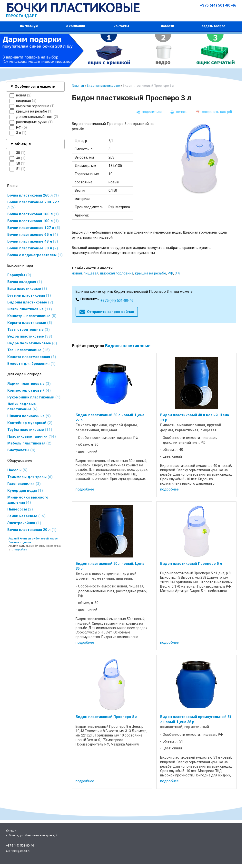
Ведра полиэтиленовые (32, 343)
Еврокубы (19, 275)
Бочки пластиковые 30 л (33, 248)
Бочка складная (25, 282)
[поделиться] (149, 112)
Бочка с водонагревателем (35, 255)
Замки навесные (26, 516)
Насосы (17, 470)
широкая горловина (117, 273)
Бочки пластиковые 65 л (33, 235)
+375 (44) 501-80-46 (218, 5)
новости (167, 26)
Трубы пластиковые (30, 430)
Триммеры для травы (30, 477)
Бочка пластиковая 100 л (33, 221)
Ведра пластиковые (30, 336)
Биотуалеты (21, 450)
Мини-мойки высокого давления (28, 500)
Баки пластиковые (27, 289)
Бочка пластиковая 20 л (32, 530)
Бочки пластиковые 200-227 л (33, 205)
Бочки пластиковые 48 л (33, 241)
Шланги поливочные (29, 416)
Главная (78, 86)
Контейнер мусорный (30, 423)
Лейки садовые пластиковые (22, 407)
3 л (177, 273)
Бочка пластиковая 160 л (33, 214)
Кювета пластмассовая (32, 357)
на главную (29, 26)
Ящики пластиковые (29, 384)
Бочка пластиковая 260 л (33, 195)
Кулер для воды (25, 491)
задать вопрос (213, 26)
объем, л (23, 144)
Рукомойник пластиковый (34, 397)
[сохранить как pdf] (214, 112)
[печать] (179, 112)
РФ (170, 273)
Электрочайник (24, 523)
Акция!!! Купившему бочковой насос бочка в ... (35, 544)
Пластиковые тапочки (32, 436)
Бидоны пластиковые (30, 302)
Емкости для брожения (31, 364)
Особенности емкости (35, 86)
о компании (75, 26)
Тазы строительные (29, 330)
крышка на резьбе (151, 273)
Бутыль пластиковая (29, 295)
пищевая (91, 273)
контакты (121, 26)
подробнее (85, 489)
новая (77, 273)
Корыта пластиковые (30, 323)
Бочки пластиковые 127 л (34, 228)
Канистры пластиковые (32, 316)
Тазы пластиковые (29, 350)
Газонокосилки (24, 484)
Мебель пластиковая (29, 443)
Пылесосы (20, 509)
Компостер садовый (29, 390)
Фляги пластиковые (30, 309)
